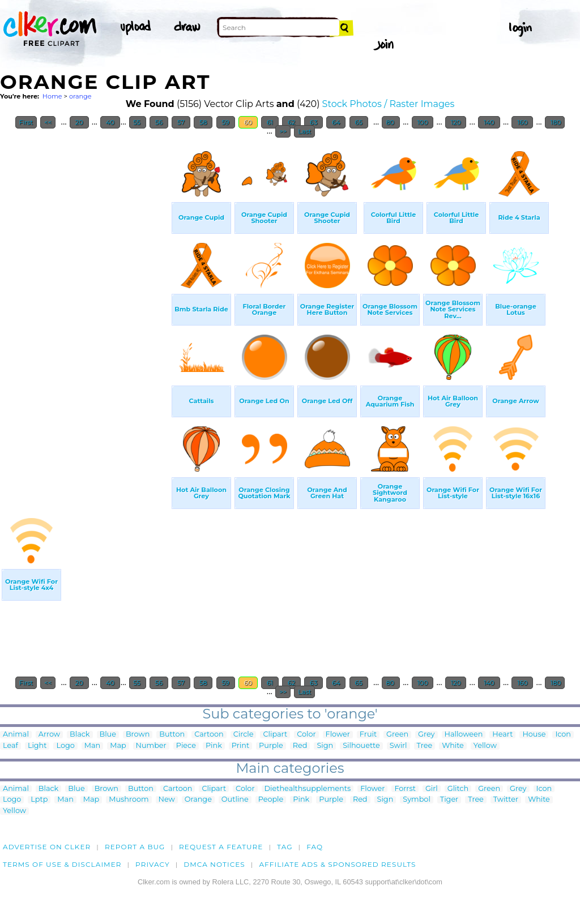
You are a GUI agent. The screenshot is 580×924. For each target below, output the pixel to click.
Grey (426, 735)
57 (181, 122)
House (534, 735)
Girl (432, 789)
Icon (563, 735)
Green (397, 735)
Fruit (368, 735)
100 (423, 122)
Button (172, 735)
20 (79, 122)
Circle (244, 735)
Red (300, 746)
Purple (271, 746)
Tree (425, 746)
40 (110, 122)
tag (285, 847)
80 (391, 122)
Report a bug (135, 847)
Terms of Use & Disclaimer (62, 864)
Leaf (10, 746)
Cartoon (209, 735)
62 (291, 122)
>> (283, 131)
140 (489, 122)
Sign (325, 746)
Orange (198, 800)
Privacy (153, 864)
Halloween (464, 735)
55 (138, 122)
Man (92, 746)
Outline (235, 800)
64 (336, 122)
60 (248, 122)
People (271, 800)
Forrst (405, 789)
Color (306, 735)
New (167, 800)
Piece (186, 746)
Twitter (506, 800)
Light (37, 746)
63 (314, 122)
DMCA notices (214, 864)
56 (159, 122)
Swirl (398, 746)
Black (80, 735)
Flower (338, 735)
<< (48, 122)
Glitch (458, 789)
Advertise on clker (47, 847)
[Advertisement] (85, 314)
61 (270, 122)
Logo (65, 746)
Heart (502, 735)
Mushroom (129, 800)
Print (240, 746)
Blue (108, 735)
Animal (16, 735)
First (26, 122)
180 (555, 122)
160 (522, 122)
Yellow (485, 746)
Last (304, 131)
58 (203, 122)
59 (226, 122)
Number (151, 746)
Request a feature (221, 847)
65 (359, 122)
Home (52, 96)
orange (80, 96)
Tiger (449, 800)
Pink (214, 746)
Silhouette (361, 746)
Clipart (275, 735)
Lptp (39, 800)
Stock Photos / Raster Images (389, 104)
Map (118, 746)
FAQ (315, 847)
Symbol (417, 800)
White (453, 746)
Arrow (49, 735)
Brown (138, 735)
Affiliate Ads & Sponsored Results (337, 864)
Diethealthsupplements (308, 789)
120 (456, 122)
